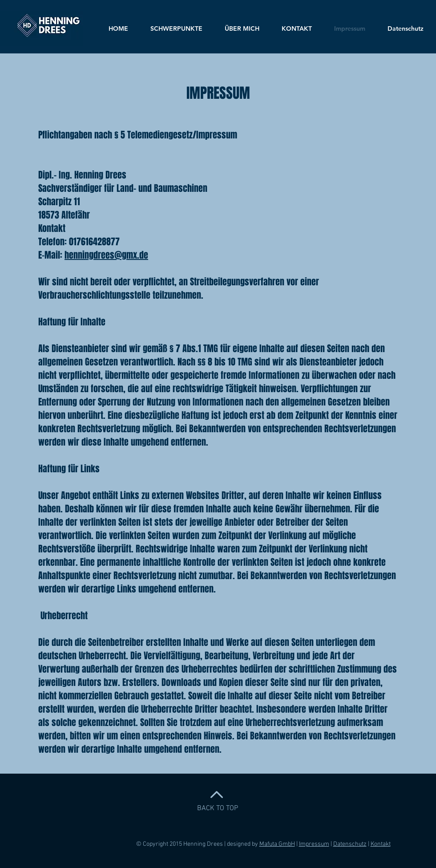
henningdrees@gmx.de (106, 255)
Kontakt (381, 844)
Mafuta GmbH (277, 844)
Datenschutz (350, 844)
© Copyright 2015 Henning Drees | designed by (198, 844)
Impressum (314, 844)
